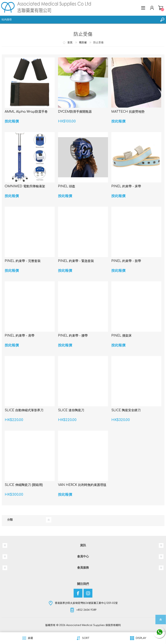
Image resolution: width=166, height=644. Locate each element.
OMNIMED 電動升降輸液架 (25, 186)
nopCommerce (91, 628)
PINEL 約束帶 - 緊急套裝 (76, 261)
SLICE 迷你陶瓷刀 (71, 410)
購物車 (161, 8)
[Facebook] (78, 593)
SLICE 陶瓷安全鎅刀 (126, 410)
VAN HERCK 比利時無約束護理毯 (82, 485)
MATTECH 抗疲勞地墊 (128, 112)
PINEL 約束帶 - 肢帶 (126, 261)
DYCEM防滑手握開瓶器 (75, 112)
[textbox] (79, 20)
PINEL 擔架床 (121, 336)
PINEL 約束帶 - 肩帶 (20, 336)
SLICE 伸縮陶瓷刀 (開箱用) (24, 485)
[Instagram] (88, 593)
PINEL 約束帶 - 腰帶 (73, 336)
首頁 (70, 43)
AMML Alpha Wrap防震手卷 (26, 112)
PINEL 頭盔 (67, 186)
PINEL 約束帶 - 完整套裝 (23, 261)
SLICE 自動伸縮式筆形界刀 (24, 410)
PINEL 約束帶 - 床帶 (126, 186)
